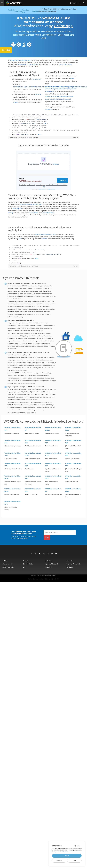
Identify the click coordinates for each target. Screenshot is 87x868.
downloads (48, 109)
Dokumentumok (7, 564)
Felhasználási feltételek (45, 579)
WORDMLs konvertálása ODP (53, 465)
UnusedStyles (34, 213)
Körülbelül (70, 567)
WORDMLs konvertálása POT (73, 465)
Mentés (16, 102)
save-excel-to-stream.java (16, 266)
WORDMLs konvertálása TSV (53, 442)
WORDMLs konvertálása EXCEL (53, 429)
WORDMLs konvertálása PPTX (53, 477)
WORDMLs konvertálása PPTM (73, 490)
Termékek (26, 561)
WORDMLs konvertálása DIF (33, 429)
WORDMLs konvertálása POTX (33, 477)
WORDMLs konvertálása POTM (12, 477)
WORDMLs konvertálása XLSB (12, 454)
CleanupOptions (17, 209)
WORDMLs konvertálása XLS (73, 442)
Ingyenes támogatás (52, 564)
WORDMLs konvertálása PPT (53, 490)
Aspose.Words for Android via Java (28, 64)
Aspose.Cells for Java (65, 64)
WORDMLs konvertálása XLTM (12, 465)
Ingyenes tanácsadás (74, 564)
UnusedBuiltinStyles (48, 213)
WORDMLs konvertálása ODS (12, 442)
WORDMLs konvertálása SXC (33, 442)
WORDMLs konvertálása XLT (73, 454)
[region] (44, 125)
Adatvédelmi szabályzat (33, 579)
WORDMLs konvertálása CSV (12, 429)
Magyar (73, 3)
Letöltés (6, 50)
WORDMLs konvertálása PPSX (33, 490)
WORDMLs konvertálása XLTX (33, 465)
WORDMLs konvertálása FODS (73, 429)
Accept (67, 856)
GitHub (36, 138)
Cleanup (11, 213)
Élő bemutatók (28, 564)
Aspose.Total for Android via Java (20, 60)
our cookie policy (63, 852)
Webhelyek (48, 567)
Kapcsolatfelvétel (55, 579)
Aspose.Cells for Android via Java (45, 235)
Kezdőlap (4, 561)
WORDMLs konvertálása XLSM (33, 454)
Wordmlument (37, 79)
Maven (72, 79)
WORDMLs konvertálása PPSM (12, 490)
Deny (74, 860)
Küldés (47, 537)
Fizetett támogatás (8, 567)
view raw (76, 138)
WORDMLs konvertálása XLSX (53, 454)
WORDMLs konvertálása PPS (73, 477)
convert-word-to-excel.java (17, 138)
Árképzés (70, 561)
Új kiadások (49, 561)
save (20, 239)
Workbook (38, 94)
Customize (59, 860)
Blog (25, 567)
